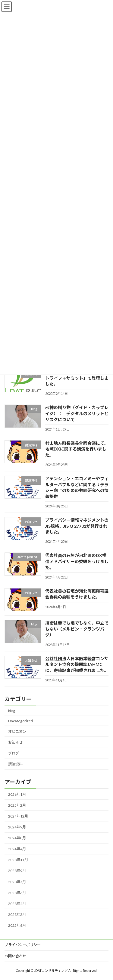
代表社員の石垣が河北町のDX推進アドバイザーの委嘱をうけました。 (77, 561)
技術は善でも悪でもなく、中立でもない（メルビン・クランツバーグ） (77, 629)
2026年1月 (17, 794)
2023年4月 (17, 903)
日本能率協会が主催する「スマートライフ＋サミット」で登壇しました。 (77, 378)
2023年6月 (17, 892)
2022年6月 (17, 925)
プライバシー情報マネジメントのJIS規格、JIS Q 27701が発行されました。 (77, 526)
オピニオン (17, 731)
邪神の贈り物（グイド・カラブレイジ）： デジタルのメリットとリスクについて (77, 413)
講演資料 (15, 764)
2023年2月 (17, 914)
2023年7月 (17, 882)
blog (12, 711)
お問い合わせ (15, 956)
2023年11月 (18, 860)
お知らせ (15, 742)
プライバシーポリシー (23, 945)
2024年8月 (17, 838)
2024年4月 (17, 849)
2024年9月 (17, 827)
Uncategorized (20, 721)
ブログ (14, 753)
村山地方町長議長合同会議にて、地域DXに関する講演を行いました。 (77, 449)
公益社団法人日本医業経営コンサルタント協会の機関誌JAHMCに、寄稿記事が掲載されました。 (77, 664)
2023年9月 (17, 871)
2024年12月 (18, 816)
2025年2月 (17, 805)
